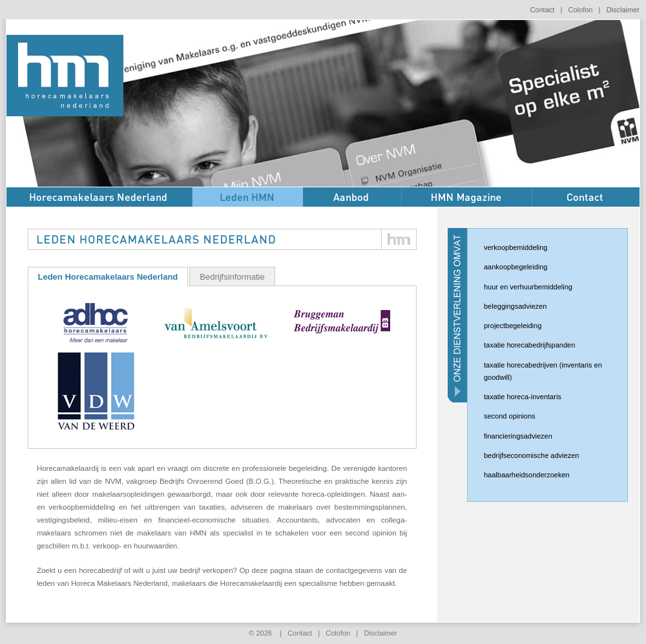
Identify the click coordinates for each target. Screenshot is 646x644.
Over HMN (99, 197)
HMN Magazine (467, 197)
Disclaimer (623, 10)
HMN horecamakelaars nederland (65, 76)
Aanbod (352, 197)
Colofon (581, 10)
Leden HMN (248, 197)
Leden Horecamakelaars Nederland (108, 277)
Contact (542, 10)
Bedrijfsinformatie (232, 277)
